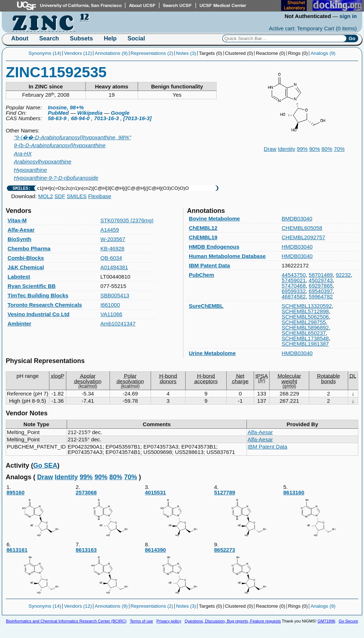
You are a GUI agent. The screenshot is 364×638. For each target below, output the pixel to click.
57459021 (294, 280)
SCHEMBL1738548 (305, 338)
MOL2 (46, 196)
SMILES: (22, 188)
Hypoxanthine (31, 170)
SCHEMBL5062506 (305, 317)
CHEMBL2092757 (304, 237)
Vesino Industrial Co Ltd (39, 314)
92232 (343, 275)
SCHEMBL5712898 (305, 311)
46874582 (294, 296)
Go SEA (45, 466)
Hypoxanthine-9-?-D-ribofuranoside (56, 178)
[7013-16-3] (137, 118)
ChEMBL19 (203, 237)
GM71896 (326, 621)
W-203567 (113, 239)
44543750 (294, 275)
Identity (287, 149)
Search (49, 38)
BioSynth (19, 239)
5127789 (248, 515)
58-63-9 (57, 118)
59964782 (321, 296)
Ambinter (19, 324)
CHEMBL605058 (302, 228)
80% (327, 149)
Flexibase (99, 196)
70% (339, 149)
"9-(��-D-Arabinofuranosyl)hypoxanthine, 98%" (73, 137)
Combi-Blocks (26, 258)
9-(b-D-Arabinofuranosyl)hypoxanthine (60, 145)
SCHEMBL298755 (304, 322)
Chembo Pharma (29, 248)
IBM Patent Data (209, 265)
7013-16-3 (106, 118)
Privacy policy (169, 621)
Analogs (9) (323, 53)
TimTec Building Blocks (38, 295)
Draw (270, 149)
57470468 (294, 286)
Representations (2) (152, 53)
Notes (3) (186, 53)
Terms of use (141, 621)
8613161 (41, 573)
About (20, 38)
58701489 (321, 275)
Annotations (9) (111, 53)
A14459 (110, 230)
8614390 (179, 573)
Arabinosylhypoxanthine (43, 161)
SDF (60, 196)
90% (315, 149)
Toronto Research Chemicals (45, 305)
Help (110, 38)
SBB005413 (115, 295)
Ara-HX (23, 154)
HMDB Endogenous (214, 247)
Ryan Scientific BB (32, 286)
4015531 (179, 515)
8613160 (318, 515)
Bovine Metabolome (214, 219)
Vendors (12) (78, 53)
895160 (41, 515)
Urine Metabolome (212, 353)
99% (302, 149)
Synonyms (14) (45, 53)
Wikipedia (90, 113)
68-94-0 (80, 118)
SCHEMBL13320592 (307, 306)
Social (136, 38)
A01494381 (114, 267)
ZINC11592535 (56, 72)
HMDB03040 (297, 247)
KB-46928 (113, 248)
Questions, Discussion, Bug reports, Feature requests (233, 621)
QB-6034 (111, 258)
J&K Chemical (26, 267)
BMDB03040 (297, 219)
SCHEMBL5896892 (305, 327)
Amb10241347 (118, 324)
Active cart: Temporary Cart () (313, 28)
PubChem (201, 275)
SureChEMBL (206, 306)
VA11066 (112, 314)
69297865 (321, 286)
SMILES (77, 196)
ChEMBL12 (203, 228)
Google (120, 113)
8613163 (110, 573)
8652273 (248, 573)
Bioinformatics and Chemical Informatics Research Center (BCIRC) (66, 621)
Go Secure (349, 621)
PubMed (58, 113)
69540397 (321, 291)
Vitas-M (17, 220)
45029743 (321, 280)
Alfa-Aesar (21, 230)
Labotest (19, 277)
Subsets (81, 38)
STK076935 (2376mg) (127, 220)
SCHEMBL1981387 (305, 344)
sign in (348, 16)
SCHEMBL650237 (304, 333)
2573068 (110, 515)
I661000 (110, 305)
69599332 (294, 291)
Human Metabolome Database (227, 256)
